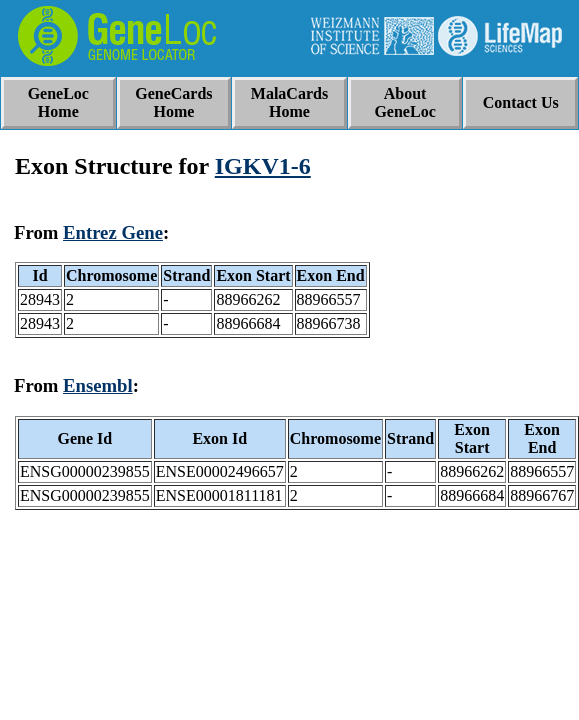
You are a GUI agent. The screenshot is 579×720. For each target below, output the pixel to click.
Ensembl (98, 385)
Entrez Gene (113, 232)
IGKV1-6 (263, 166)
